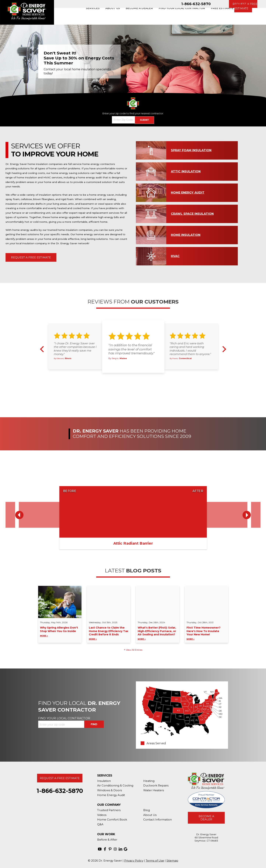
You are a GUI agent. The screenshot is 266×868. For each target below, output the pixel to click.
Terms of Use (155, 861)
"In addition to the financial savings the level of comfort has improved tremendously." (132, 349)
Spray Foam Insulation (191, 150)
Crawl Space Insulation (192, 214)
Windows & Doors (109, 790)
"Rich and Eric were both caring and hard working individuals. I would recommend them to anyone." (190, 349)
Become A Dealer (206, 818)
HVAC (175, 256)
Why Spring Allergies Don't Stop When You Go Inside (60, 632)
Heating (149, 781)
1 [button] (126, 377)
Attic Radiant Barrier (133, 543)
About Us (150, 815)
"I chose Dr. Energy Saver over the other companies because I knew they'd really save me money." (75, 349)
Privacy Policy (134, 861)
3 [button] (135, 377)
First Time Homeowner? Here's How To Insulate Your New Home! (206, 633)
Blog (147, 810)
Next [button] (223, 349)
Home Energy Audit (188, 193)
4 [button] (139, 377)
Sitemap (172, 861)
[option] (133, 61)
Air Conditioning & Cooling (115, 785)
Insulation (104, 781)
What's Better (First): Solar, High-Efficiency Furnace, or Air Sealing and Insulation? (158, 633)
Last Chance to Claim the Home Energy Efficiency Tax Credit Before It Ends (109, 633)
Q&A (100, 824)
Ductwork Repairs (156, 785)
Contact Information (158, 820)
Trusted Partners (109, 810)
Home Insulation (186, 235)
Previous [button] (43, 349)
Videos (102, 815)
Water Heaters (154, 790)
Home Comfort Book (112, 820)
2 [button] (131, 377)
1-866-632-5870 (196, 4)
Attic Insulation (186, 171)
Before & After (107, 840)
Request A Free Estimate (31, 257)
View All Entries (134, 650)
